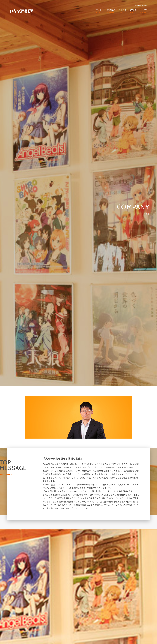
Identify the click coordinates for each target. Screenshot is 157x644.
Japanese (138, 5)
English (145, 5)
